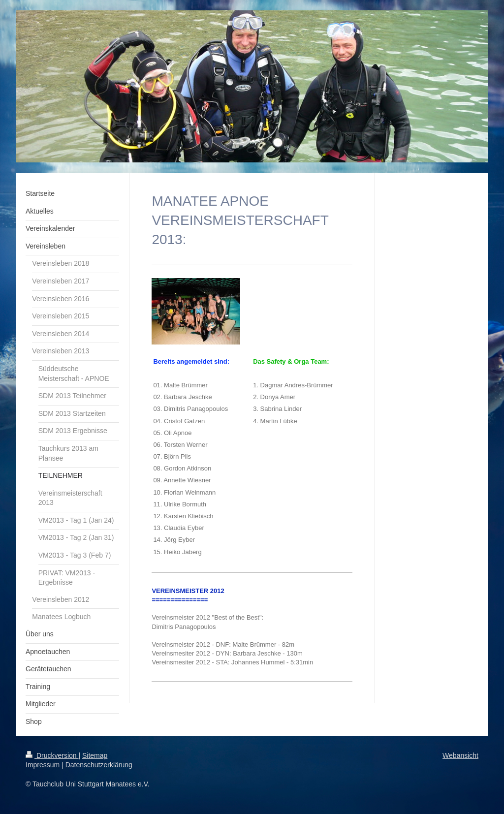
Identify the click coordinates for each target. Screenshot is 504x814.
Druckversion (52, 755)
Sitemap (95, 755)
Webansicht (460, 755)
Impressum (43, 765)
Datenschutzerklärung (99, 765)
